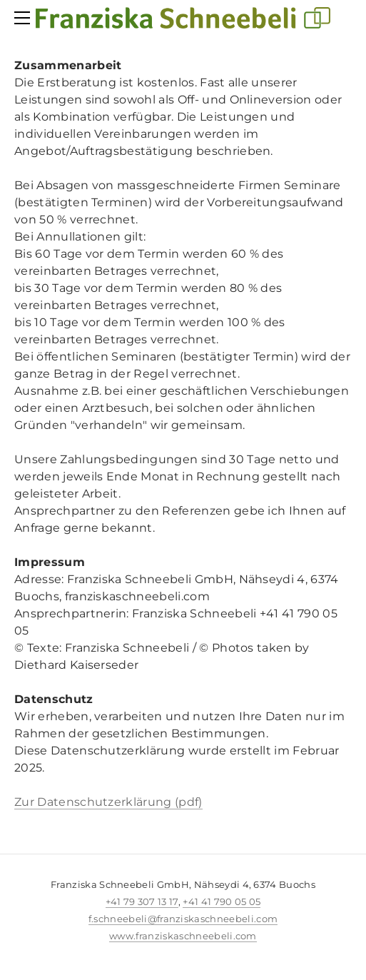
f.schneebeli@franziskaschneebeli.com (183, 919)
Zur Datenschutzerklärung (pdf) (108, 802)
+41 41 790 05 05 (222, 901)
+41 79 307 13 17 (142, 901)
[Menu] (25, 18)
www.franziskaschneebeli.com (183, 936)
